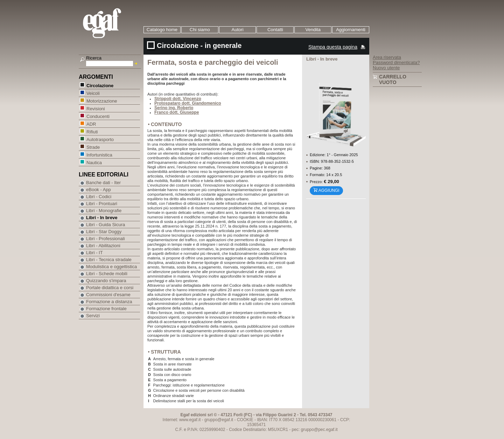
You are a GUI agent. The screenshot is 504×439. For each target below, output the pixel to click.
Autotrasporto (100, 139)
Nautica (94, 162)
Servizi (93, 316)
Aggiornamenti (351, 30)
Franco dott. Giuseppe (177, 112)
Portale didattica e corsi (110, 288)
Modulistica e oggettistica (111, 267)
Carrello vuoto (393, 79)
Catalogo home (162, 30)
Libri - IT (94, 253)
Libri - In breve (102, 218)
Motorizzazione (101, 101)
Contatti (275, 30)
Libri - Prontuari (102, 204)
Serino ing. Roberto (174, 108)
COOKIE (245, 420)
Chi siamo (200, 30)
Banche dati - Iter (103, 183)
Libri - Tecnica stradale (109, 260)
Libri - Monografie (104, 211)
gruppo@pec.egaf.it (319, 430)
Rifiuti (92, 131)
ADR (91, 124)
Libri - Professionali (106, 239)
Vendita (313, 30)
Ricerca (94, 58)
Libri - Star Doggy (104, 232)
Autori (238, 30)
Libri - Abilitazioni (103, 246)
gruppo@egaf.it (219, 420)
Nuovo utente (386, 68)
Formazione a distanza (109, 302)
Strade (93, 147)
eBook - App (99, 190)
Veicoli (93, 93)
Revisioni (96, 108)
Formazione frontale (106, 309)
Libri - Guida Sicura (106, 225)
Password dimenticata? (396, 62)
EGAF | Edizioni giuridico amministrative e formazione (111, 24)
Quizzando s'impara (106, 281)
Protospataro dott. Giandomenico (188, 103)
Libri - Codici (99, 197)
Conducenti (98, 116)
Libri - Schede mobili (107, 274)
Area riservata (387, 57)
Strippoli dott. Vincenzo (178, 99)
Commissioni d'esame (108, 295)
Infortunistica (99, 155)
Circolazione (100, 85)
